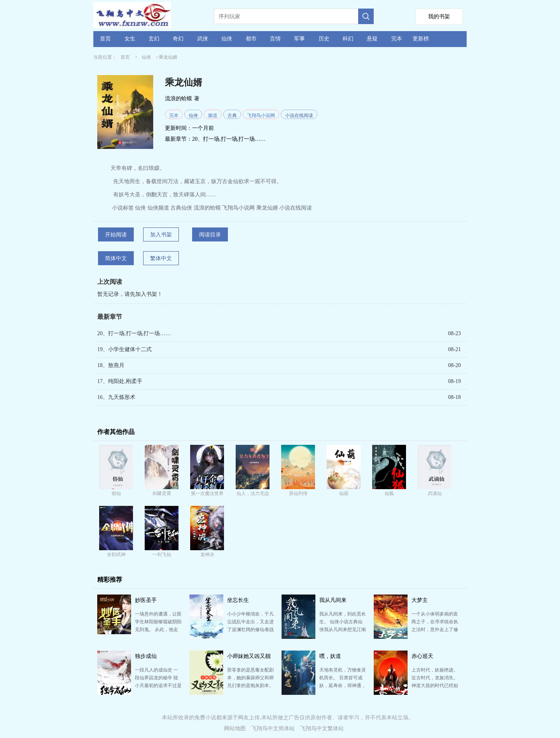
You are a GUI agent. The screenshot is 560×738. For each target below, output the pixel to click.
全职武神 (116, 554)
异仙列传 (298, 493)
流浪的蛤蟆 (178, 99)
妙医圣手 (146, 600)
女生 (130, 39)
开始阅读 (116, 235)
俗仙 (116, 493)
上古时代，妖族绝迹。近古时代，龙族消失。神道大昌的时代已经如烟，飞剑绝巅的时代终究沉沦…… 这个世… (435, 686)
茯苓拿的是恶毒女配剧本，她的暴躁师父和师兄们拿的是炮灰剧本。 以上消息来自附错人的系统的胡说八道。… (250, 686)
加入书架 (161, 235)
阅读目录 (210, 235)
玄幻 (154, 39)
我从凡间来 (333, 600)
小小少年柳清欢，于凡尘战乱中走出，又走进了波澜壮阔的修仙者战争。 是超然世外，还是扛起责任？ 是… (250, 630)
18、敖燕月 (111, 365)
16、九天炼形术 (116, 397)
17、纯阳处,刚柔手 (120, 381)
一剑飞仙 (162, 554)
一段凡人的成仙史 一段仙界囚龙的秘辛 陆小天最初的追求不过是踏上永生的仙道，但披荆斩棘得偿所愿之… (158, 686)
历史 (324, 39)
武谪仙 (435, 493)
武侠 (203, 39)
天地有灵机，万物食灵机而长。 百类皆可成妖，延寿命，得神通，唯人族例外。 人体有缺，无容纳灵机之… (343, 686)
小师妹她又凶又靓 (249, 656)
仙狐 (389, 493)
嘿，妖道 (330, 656)
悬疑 (372, 39)
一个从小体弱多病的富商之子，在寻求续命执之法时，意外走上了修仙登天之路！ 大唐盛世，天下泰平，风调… (435, 630)
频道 (213, 115)
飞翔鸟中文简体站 (273, 728)
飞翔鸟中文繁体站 (322, 728)
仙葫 (344, 493)
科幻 (348, 39)
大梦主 (420, 600)
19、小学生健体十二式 (124, 349)
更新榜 (421, 39)
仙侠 (227, 39)
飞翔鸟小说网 (261, 115)
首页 (105, 39)
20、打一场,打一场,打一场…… (229, 139)
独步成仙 (146, 656)
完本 (397, 39)
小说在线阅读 (299, 115)
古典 (232, 115)
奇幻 (178, 39)
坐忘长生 (238, 600)
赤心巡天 (422, 656)
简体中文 (116, 258)
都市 (251, 39)
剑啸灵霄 (162, 493)
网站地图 (235, 728)
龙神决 (207, 554)
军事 (299, 39)
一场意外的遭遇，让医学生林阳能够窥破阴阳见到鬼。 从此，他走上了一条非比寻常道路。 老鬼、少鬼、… (158, 630)
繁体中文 (161, 258)
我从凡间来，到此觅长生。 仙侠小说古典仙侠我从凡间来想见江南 (343, 622)
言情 (275, 39)
